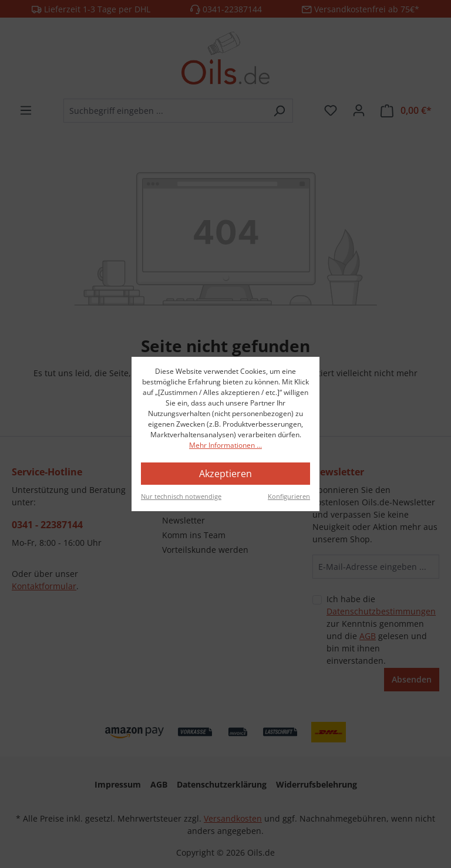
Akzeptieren (225, 474)
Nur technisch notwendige (181, 496)
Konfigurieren (289, 496)
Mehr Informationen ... (225, 445)
